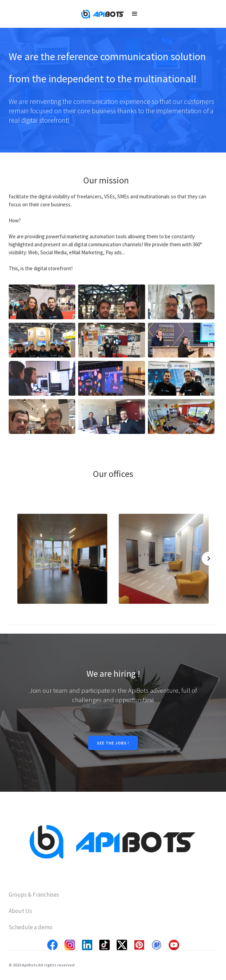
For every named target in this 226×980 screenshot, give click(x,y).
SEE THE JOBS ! (113, 743)
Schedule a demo (31, 927)
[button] (135, 14)
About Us (20, 911)
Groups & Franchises (34, 895)
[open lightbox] (42, 302)
